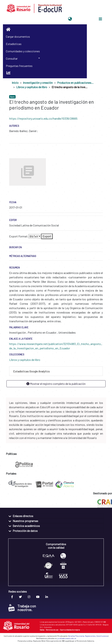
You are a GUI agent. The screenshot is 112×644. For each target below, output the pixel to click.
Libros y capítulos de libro (32, 87)
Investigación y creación (38, 83)
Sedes (42, 630)
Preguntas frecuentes (19, 66)
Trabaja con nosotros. (22, 608)
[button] (70, 19)
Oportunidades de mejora (70, 630)
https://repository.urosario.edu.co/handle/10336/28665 (43, 118)
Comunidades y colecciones (23, 51)
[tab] (56, 371)
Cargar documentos (18, 36)
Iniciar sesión (82, 19)
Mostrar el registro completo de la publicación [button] (56, 384)
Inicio (15, 83)
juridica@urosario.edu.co (67, 638)
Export (47, 236)
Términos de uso (52, 630)
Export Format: (19, 236)
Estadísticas (14, 44)
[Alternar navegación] (100, 19)
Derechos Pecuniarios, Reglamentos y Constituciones (88, 636)
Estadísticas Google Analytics (31, 371)
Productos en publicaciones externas (75, 83)
